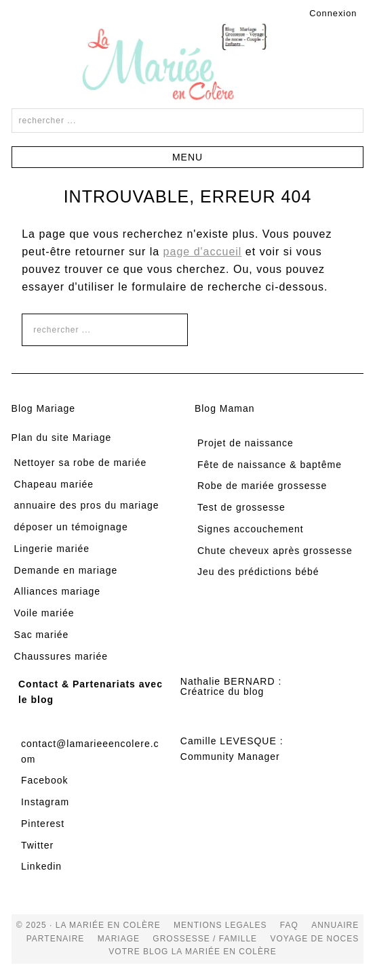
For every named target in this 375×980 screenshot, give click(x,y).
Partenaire (56, 939)
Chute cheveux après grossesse (275, 551)
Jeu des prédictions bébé (258, 572)
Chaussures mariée (61, 656)
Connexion (333, 13)
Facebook (44, 780)
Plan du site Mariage (62, 438)
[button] (188, 157)
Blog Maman (225, 408)
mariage (119, 939)
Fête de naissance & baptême (270, 465)
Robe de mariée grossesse (262, 486)
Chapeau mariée (54, 484)
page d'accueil (203, 252)
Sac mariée (42, 635)
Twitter (37, 845)
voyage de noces (314, 939)
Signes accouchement (251, 529)
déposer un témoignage (71, 527)
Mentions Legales (220, 925)
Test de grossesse (241, 507)
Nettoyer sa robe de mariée (81, 463)
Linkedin (41, 866)
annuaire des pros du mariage (87, 505)
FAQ (289, 925)
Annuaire (335, 925)
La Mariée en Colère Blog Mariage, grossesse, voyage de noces (188, 64)
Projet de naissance (245, 443)
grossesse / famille (205, 939)
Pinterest (43, 824)
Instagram (45, 802)
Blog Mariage (44, 408)
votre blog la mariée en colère (192, 952)
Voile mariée (44, 613)
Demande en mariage (66, 570)
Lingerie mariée (52, 549)
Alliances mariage (58, 591)
